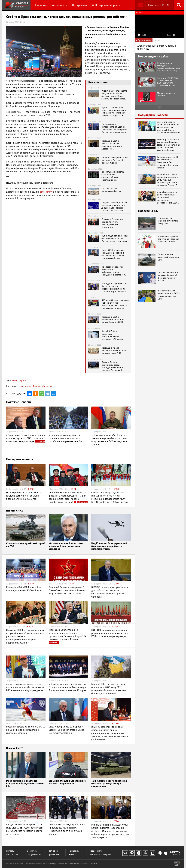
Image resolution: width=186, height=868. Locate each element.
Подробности (59, 5)
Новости (40, 5)
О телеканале (12, 855)
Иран (15, 381)
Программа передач (106, 5)
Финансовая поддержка (100, 855)
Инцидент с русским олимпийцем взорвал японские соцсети (168, 239)
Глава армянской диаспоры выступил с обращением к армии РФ (25, 784)
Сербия (22, 381)
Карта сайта (94, 864)
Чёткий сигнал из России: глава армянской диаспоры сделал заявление (66, 546)
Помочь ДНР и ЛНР (160, 5)
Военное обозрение (43, 386)
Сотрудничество (34, 855)
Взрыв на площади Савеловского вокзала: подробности (67, 782)
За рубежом (25, 386)
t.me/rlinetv (46, 192)
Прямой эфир (54, 855)
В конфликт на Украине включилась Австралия (168, 221)
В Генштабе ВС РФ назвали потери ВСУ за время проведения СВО (169, 295)
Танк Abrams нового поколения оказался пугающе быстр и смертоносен (109, 784)
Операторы (32, 851)
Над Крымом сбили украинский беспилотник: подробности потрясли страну (109, 546)
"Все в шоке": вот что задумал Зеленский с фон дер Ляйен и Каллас (168, 277)
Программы (79, 5)
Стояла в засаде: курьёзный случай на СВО (26, 545)
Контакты (10, 851)
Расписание (53, 851)
